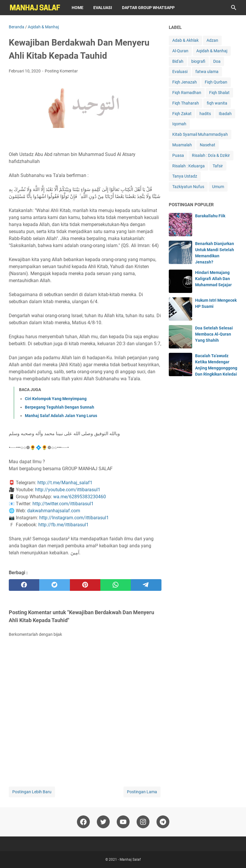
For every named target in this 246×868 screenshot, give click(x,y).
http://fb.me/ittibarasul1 (63, 525)
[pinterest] (85, 585)
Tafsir (218, 166)
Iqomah (179, 124)
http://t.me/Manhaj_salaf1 (65, 483)
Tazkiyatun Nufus (188, 187)
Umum (218, 187)
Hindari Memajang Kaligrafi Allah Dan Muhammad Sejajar (213, 279)
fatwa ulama (207, 72)
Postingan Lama (142, 792)
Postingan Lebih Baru (32, 792)
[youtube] (123, 822)
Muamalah (182, 145)
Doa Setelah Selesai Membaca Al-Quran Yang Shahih (214, 334)
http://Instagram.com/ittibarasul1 (74, 518)
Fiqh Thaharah (186, 103)
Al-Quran (180, 51)
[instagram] (143, 822)
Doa (217, 61)
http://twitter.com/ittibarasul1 (63, 504)
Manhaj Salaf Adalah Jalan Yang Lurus (61, 416)
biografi (198, 61)
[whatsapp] (116, 585)
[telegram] (146, 585)
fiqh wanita (217, 103)
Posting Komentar (61, 71)
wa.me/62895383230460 (80, 497)
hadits (205, 114)
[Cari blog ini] (234, 8)
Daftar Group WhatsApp (148, 8)
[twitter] (54, 585)
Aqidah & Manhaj (212, 51)
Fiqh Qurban (216, 82)
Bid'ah (178, 61)
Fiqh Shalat (219, 93)
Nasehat (208, 145)
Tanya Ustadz (185, 176)
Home (78, 8)
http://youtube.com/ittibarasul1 (68, 490)
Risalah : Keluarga (189, 166)
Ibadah (225, 114)
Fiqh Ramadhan (187, 93)
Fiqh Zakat (182, 114)
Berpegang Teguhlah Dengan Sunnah (60, 407)
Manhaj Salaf (130, 860)
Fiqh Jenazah (185, 82)
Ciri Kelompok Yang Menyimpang (56, 399)
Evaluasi (103, 8)
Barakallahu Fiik (210, 216)
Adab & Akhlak (185, 40)
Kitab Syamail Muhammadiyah (200, 134)
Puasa (178, 155)
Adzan (212, 40)
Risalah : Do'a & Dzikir (211, 155)
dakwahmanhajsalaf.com (54, 511)
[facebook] (24, 585)
